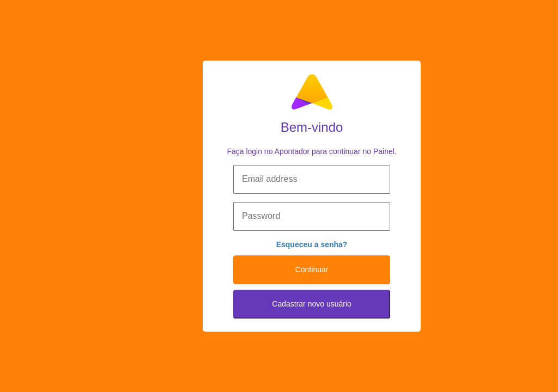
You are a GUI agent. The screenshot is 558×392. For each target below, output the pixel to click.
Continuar (312, 269)
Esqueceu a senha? (312, 244)
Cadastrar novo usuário (312, 304)
